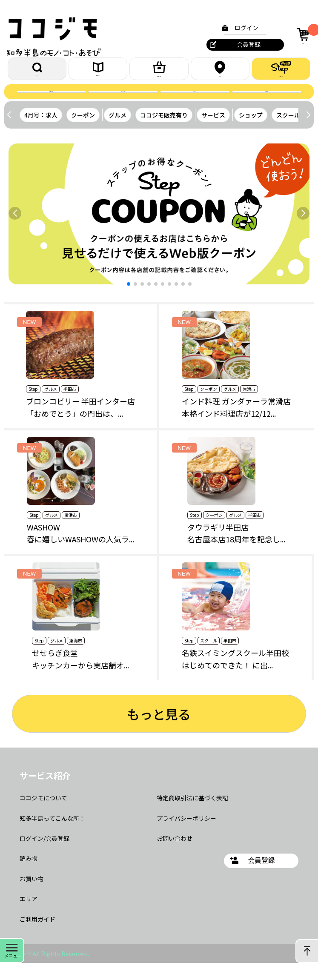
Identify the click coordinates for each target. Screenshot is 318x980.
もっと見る (159, 731)
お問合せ (266, 104)
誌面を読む (52, 104)
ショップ (251, 132)
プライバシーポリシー (186, 835)
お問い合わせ (175, 855)
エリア (220, 73)
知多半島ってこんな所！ (52, 835)
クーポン (195, 104)
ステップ (281, 73)
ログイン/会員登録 (44, 855)
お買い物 (32, 896)
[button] (308, 132)
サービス (213, 132)
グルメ (117, 132)
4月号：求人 (41, 132)
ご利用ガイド (37, 936)
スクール (288, 132)
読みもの (98, 73)
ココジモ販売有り (164, 132)
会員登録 (244, 44)
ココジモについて (43, 815)
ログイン (241, 28)
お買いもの (159, 73)
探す (37, 73)
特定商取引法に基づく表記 (192, 815)
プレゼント (123, 104)
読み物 (29, 875)
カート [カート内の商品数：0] (302, 34)
